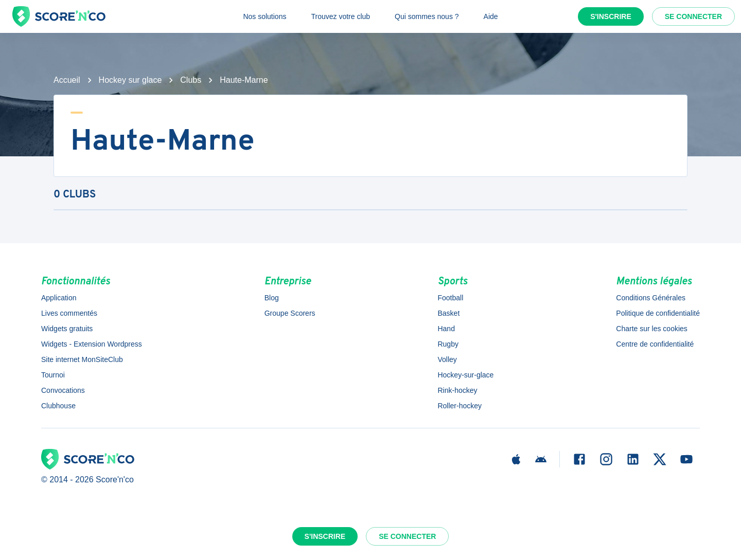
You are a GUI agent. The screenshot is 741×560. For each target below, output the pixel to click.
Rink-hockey (457, 390)
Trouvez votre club (340, 16)
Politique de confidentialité (658, 313)
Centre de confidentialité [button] (655, 344)
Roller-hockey (460, 406)
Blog (272, 298)
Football (450, 298)
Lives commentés (69, 313)
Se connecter (693, 16)
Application (59, 298)
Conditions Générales (651, 298)
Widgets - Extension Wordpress (92, 344)
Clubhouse (58, 406)
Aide (491, 16)
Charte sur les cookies (652, 329)
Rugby (448, 344)
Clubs (191, 80)
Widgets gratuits (67, 329)
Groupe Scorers (290, 313)
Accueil (67, 80)
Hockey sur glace (130, 80)
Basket (448, 313)
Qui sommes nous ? (427, 16)
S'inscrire (611, 16)
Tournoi (53, 375)
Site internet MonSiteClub (82, 359)
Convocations (63, 390)
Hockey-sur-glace (465, 375)
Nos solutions (264, 16)
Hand (446, 329)
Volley (447, 359)
